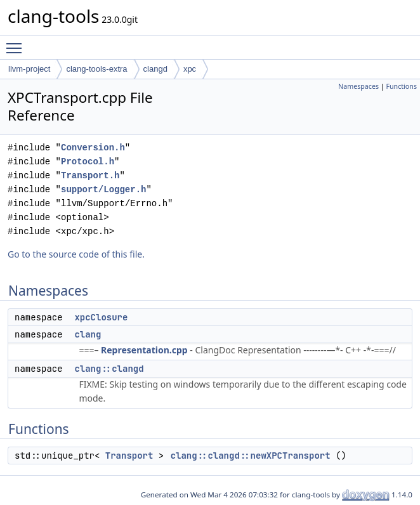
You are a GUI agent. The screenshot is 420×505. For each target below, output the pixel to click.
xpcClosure (101, 317)
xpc (190, 69)
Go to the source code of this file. (76, 254)
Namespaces (358, 86)
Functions (401, 86)
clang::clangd (109, 369)
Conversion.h (93, 148)
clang (88, 334)
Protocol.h (88, 161)
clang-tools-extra (96, 69)
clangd (155, 69)
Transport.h (90, 175)
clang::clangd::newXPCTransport (251, 456)
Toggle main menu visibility (17, 43)
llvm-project (29, 69)
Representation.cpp (144, 350)
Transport (129, 456)
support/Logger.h (103, 189)
